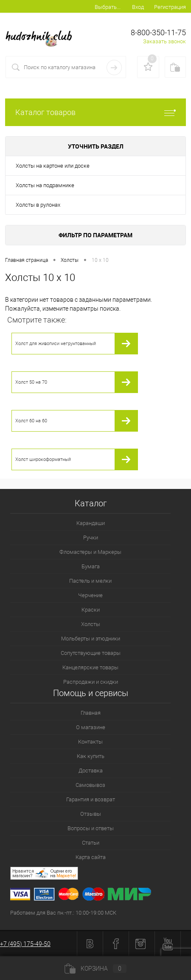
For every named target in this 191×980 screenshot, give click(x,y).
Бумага (91, 566)
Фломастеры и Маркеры (90, 552)
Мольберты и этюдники (91, 639)
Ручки (91, 538)
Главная (91, 713)
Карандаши (91, 523)
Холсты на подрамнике (45, 185)
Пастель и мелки (90, 581)
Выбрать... (108, 7)
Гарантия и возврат (91, 799)
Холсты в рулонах (38, 205)
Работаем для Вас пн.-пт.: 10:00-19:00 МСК (63, 913)
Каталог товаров (95, 112)
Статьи (91, 843)
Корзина (95, 969)
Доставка (91, 771)
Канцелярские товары (90, 667)
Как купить (91, 756)
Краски (91, 610)
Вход (138, 7)
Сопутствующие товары (91, 653)
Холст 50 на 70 (31, 382)
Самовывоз (90, 785)
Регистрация (170, 7)
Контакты (90, 742)
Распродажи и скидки (91, 682)
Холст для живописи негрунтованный (56, 344)
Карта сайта (91, 857)
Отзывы (91, 814)
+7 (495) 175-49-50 (25, 944)
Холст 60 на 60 (31, 421)
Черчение (90, 595)
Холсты (91, 624)
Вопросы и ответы (91, 828)
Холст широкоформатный (43, 459)
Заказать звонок (164, 41)
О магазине (91, 727)
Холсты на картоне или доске (53, 166)
